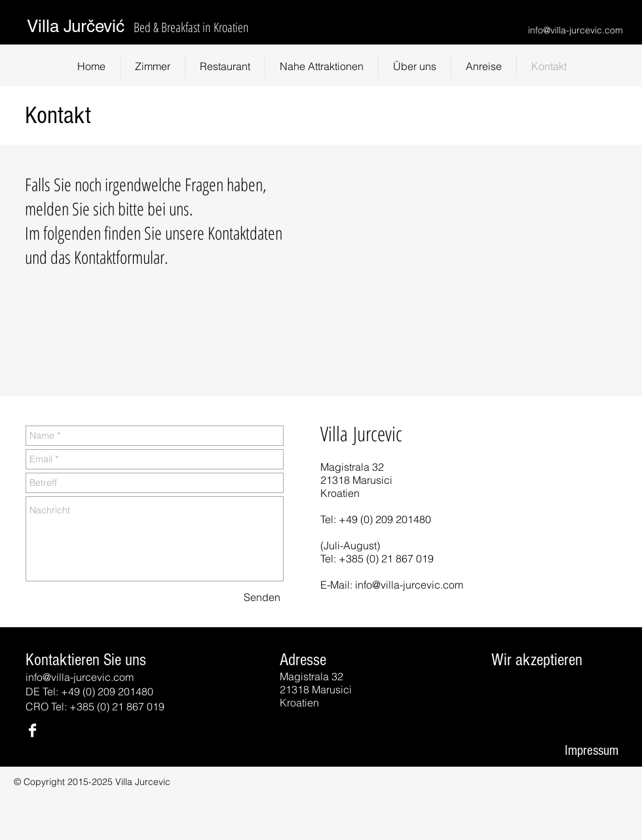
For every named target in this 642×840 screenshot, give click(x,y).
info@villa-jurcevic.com (576, 30)
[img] (505, 694)
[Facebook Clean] (32, 730)
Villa (45, 26)
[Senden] (262, 597)
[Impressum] (592, 751)
